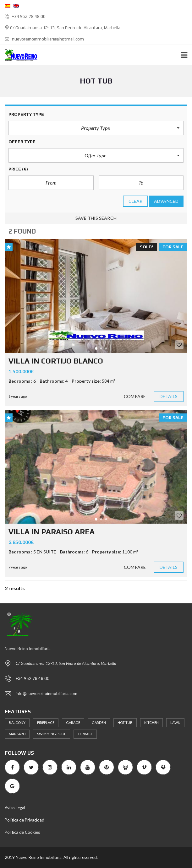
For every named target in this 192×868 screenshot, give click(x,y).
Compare (135, 396)
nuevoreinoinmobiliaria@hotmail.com (44, 39)
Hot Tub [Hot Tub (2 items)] (125, 722)
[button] (96, 128)
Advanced (166, 201)
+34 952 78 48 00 (25, 16)
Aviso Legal (15, 808)
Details (169, 396)
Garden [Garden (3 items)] (99, 722)
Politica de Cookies (22, 832)
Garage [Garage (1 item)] (73, 722)
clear (136, 201)
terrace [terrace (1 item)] (85, 734)
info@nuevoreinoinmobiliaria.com (47, 693)
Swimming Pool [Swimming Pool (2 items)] (52, 734)
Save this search (96, 218)
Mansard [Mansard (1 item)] (17, 734)
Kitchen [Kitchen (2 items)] (151, 722)
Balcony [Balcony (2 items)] (17, 722)
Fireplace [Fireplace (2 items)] (46, 722)
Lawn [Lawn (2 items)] (175, 722)
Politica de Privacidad (25, 820)
